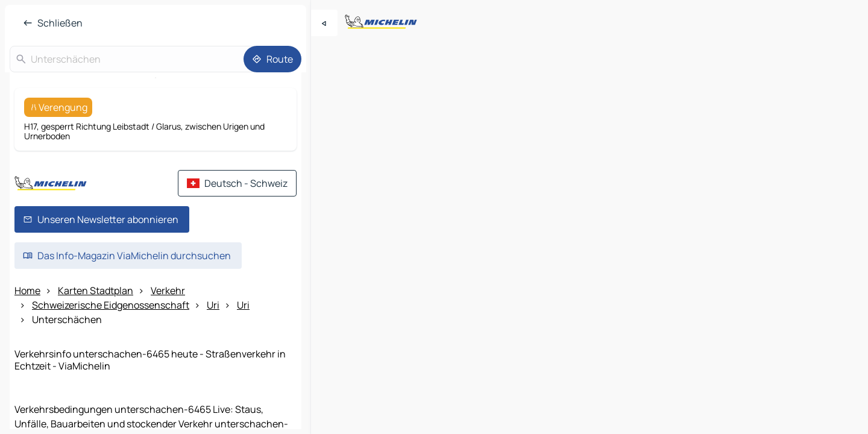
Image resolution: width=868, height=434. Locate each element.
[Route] (272, 59)
